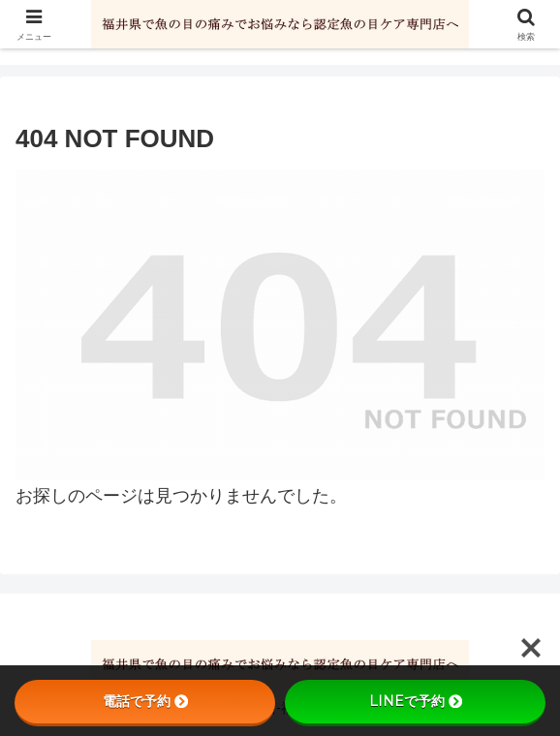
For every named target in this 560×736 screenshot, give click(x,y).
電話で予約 (145, 701)
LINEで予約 (416, 701)
